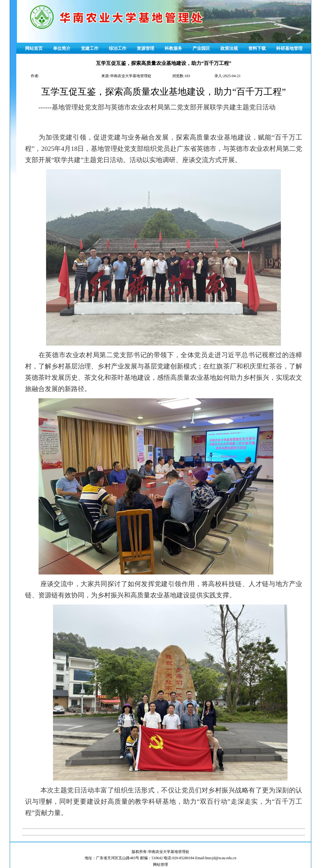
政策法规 (229, 48)
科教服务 (173, 48)
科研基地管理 (289, 48)
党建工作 (90, 48)
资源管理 (145, 48)
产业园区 (201, 48)
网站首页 (34, 48)
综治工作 (118, 48)
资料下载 (257, 48)
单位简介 (62, 48)
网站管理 (160, 865)
